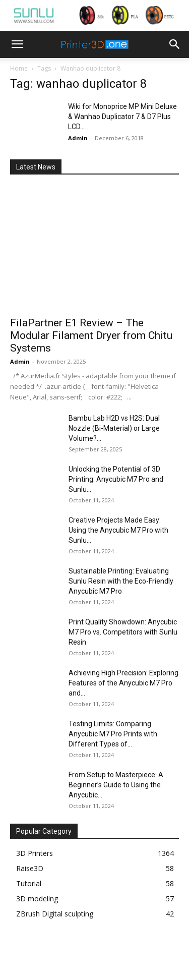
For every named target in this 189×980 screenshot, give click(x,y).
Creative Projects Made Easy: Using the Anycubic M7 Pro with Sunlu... (118, 530)
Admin (78, 138)
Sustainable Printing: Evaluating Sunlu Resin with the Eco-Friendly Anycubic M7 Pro (121, 581)
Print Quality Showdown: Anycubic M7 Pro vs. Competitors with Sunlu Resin (123, 632)
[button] (17, 44)
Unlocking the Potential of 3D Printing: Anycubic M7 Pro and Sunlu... (116, 479)
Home (19, 68)
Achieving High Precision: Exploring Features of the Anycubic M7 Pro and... (123, 683)
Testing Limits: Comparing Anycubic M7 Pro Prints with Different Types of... (113, 734)
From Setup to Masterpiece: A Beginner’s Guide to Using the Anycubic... (116, 785)
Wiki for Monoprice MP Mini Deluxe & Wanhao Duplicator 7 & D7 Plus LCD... (122, 117)
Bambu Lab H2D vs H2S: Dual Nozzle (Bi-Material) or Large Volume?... (114, 428)
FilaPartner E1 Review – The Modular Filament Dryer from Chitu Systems (91, 335)
